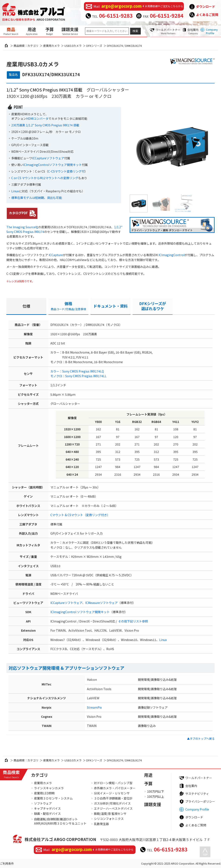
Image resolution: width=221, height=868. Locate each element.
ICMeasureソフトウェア (101, 603)
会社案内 (193, 31)
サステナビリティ (197, 794)
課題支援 (70, 31)
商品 (11, 31)
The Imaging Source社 (22, 227)
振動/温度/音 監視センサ (110, 814)
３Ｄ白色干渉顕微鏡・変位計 (113, 798)
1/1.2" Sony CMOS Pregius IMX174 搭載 (44, 90)
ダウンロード (205, 6)
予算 (50, 31)
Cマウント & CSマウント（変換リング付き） (80, 515)
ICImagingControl (171, 255)
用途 (32, 31)
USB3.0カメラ (73, 46)
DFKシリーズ (94, 46)
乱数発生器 (101, 824)
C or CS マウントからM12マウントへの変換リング (45, 178)
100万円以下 (156, 791)
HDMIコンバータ (37, 118)
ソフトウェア (43, 803)
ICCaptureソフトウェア (48, 158)
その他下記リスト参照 (133, 621)
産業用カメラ (51, 46)
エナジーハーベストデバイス (113, 808)
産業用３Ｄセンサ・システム (53, 798)
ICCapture (56, 255)
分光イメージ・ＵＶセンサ (112, 793)
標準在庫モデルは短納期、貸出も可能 (37, 198)
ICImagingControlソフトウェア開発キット (52, 165)
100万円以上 (156, 797)
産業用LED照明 (44, 793)
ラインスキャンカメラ (49, 788)
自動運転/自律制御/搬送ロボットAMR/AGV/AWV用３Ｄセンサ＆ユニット (60, 821)
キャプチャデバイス (47, 808)
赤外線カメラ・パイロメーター (115, 788)
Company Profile (212, 31)
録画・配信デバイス (47, 814)
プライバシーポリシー (200, 801)
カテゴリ (40, 775)
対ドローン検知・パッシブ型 (113, 783)
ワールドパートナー (168, 31)
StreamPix (94, 707)
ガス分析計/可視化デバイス (112, 803)
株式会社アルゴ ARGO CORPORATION (60, 839)
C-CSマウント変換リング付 (66, 171)
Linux (15, 191)
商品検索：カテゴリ (26, 46)
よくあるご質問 (207, 15)
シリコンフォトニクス (109, 819)
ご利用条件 (7, 863)
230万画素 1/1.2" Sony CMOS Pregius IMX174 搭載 (45, 125)
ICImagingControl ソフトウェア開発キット (80, 612)
